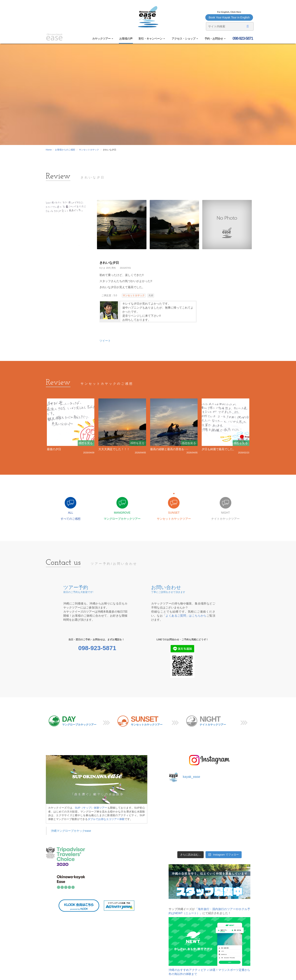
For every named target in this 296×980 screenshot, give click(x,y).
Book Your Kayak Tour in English (229, 17)
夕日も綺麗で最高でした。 (219, 449)
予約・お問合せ (215, 39)
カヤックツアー (103, 39)
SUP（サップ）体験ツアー (91, 808)
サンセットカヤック (89, 150)
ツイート (105, 341)
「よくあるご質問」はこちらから (185, 616)
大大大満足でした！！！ (114, 449)
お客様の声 (126, 39)
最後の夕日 (54, 449)
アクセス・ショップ (185, 39)
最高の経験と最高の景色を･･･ (169, 449)
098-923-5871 (242, 38)
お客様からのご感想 (65, 150)
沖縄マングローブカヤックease (71, 831)
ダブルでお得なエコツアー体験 (106, 819)
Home (49, 150)
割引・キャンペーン (152, 39)
